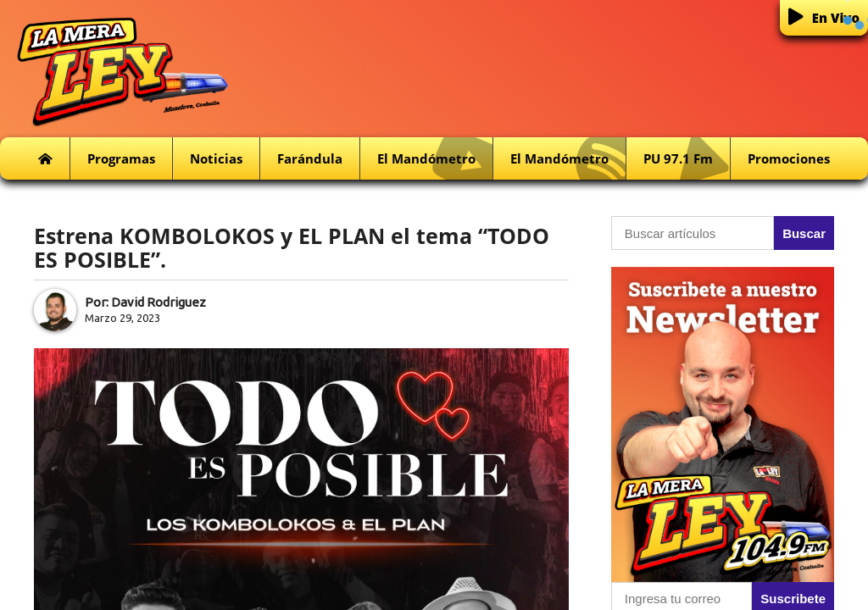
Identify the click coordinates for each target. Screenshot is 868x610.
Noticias (216, 158)
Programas (121, 158)
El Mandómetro (435, 159)
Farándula (310, 158)
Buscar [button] (804, 233)
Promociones (789, 158)
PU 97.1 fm (687, 159)
